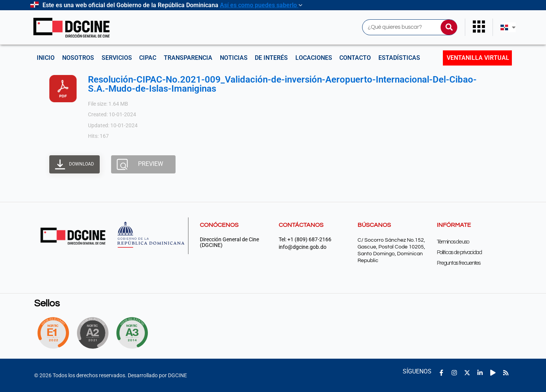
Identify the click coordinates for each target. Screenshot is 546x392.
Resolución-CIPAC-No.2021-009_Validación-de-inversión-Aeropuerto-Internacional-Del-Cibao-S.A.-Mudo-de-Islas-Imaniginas (282, 84)
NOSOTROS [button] (78, 58)
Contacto (355, 58)
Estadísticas (400, 58)
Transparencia (188, 58)
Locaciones (314, 58)
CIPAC (148, 58)
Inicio (46, 58)
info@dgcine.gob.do (303, 247)
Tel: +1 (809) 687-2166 (305, 240)
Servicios (117, 58)
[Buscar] (449, 27)
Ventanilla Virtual (478, 58)
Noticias (234, 58)
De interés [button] (272, 58)
